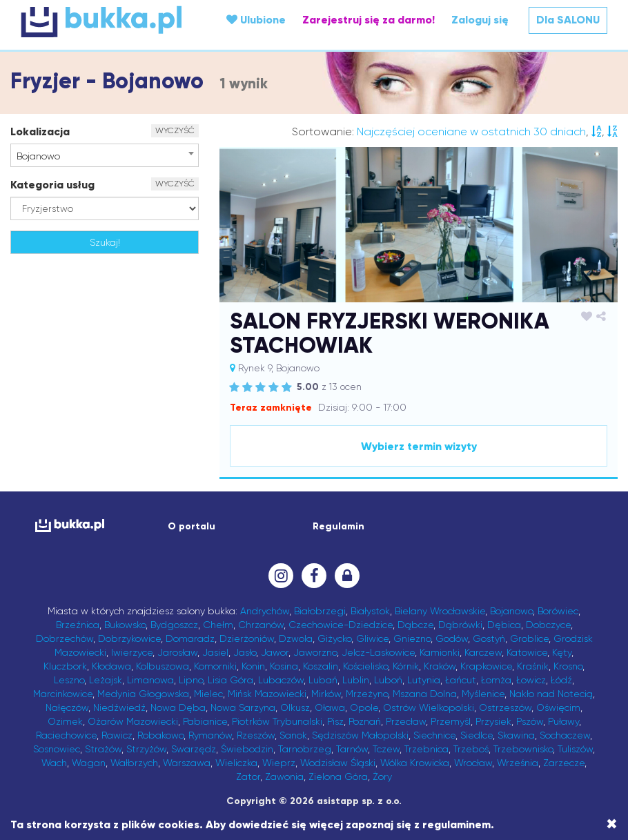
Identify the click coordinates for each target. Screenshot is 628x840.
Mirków (326, 694)
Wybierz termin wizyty (419, 446)
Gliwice (372, 638)
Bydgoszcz (174, 625)
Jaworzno (315, 652)
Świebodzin (247, 749)
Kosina (284, 666)
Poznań (365, 721)
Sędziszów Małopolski (360, 735)
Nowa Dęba (178, 707)
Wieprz (279, 763)
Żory (382, 776)
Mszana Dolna (425, 694)
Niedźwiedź (119, 707)
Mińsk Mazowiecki (267, 694)
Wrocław (473, 763)
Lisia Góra (230, 680)
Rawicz (117, 735)
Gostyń (489, 638)
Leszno (69, 680)
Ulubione (256, 20)
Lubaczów (281, 680)
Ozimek (65, 721)
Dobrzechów (65, 638)
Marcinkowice (63, 694)
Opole (364, 707)
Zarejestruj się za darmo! (369, 20)
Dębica (504, 625)
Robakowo (160, 735)
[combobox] (105, 155)
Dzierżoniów (247, 638)
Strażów (103, 749)
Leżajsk (106, 680)
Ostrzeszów (505, 707)
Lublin (356, 680)
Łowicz (531, 680)
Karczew (483, 652)
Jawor (275, 652)
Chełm (218, 625)
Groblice (529, 638)
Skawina (516, 735)
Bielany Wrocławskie (440, 611)
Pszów (530, 721)
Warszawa (187, 763)
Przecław (406, 721)
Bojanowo (511, 611)
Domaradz (190, 638)
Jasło (245, 652)
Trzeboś (471, 749)
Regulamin (338, 526)
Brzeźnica (78, 625)
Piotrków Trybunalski (277, 721)
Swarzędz (194, 749)
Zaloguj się (480, 20)
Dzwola (296, 638)
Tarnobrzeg (305, 749)
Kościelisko (365, 666)
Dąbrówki (460, 625)
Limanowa (150, 680)
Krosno (568, 666)
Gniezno (412, 638)
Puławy (563, 721)
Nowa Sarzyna (243, 707)
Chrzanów (261, 625)
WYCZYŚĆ (175, 130)
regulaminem (457, 824)
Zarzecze (564, 763)
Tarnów (352, 749)
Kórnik (406, 666)
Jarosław (177, 652)
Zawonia (284, 776)
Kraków (440, 666)
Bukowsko (125, 625)
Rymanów (210, 735)
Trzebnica (426, 749)
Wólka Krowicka (415, 763)
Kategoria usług (52, 185)
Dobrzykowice (129, 638)
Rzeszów (256, 735)
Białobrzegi (320, 611)
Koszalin (321, 666)
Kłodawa (111, 666)
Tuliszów (575, 749)
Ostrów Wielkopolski (429, 707)
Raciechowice (66, 735)
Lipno (191, 680)
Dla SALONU (568, 20)
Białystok (370, 611)
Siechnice (434, 735)
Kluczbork (65, 666)
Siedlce (477, 735)
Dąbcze (415, 625)
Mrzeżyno (367, 694)
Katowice (527, 652)
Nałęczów (67, 707)
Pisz (335, 721)
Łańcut (461, 680)
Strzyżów (146, 749)
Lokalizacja (40, 131)
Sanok (293, 735)
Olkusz (295, 707)
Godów (452, 638)
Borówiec (558, 611)
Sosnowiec (57, 749)
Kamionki (440, 652)
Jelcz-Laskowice (378, 652)
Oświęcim (558, 707)
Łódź (561, 680)
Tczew (386, 749)
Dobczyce (548, 625)
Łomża (496, 680)
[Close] (612, 824)
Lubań (323, 680)
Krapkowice (486, 666)
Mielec (208, 694)
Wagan (89, 763)
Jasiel (215, 652)
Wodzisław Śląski (338, 763)
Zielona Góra (338, 776)
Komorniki (215, 666)
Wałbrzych (134, 763)
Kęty (562, 652)
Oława (330, 707)
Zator (248, 776)
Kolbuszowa (163, 666)
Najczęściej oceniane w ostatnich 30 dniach (471, 131)
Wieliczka (236, 763)
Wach (54, 763)
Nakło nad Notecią (551, 694)
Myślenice (483, 694)
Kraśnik (533, 666)
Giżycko (334, 638)
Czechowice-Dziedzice (341, 625)
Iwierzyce (132, 652)
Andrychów (265, 611)
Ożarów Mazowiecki (133, 721)
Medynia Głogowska (143, 694)
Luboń (388, 680)
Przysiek (493, 721)
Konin (253, 666)
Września (518, 763)
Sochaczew (565, 735)
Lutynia (424, 680)
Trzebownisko (523, 749)
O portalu (192, 526)
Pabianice (205, 721)
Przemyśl (451, 721)
